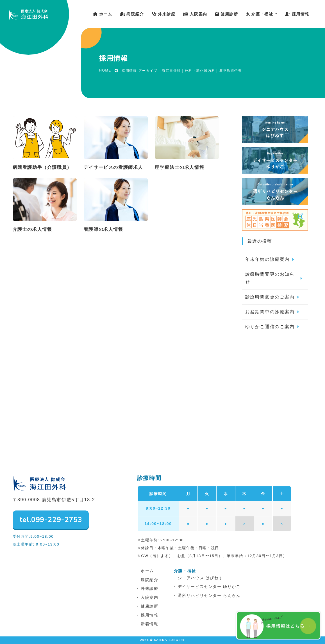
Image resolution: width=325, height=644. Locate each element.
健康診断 (149, 606)
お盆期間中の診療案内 (270, 312)
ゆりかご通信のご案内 (270, 327)
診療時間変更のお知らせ (270, 278)
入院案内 (149, 597)
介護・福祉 (185, 571)
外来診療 (149, 588)
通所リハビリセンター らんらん (209, 595)
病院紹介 (149, 580)
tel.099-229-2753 (51, 520)
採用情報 (149, 615)
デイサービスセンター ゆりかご (209, 586)
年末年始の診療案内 (267, 259)
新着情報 (149, 624)
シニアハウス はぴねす (201, 578)
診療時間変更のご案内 (270, 297)
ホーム (147, 571)
